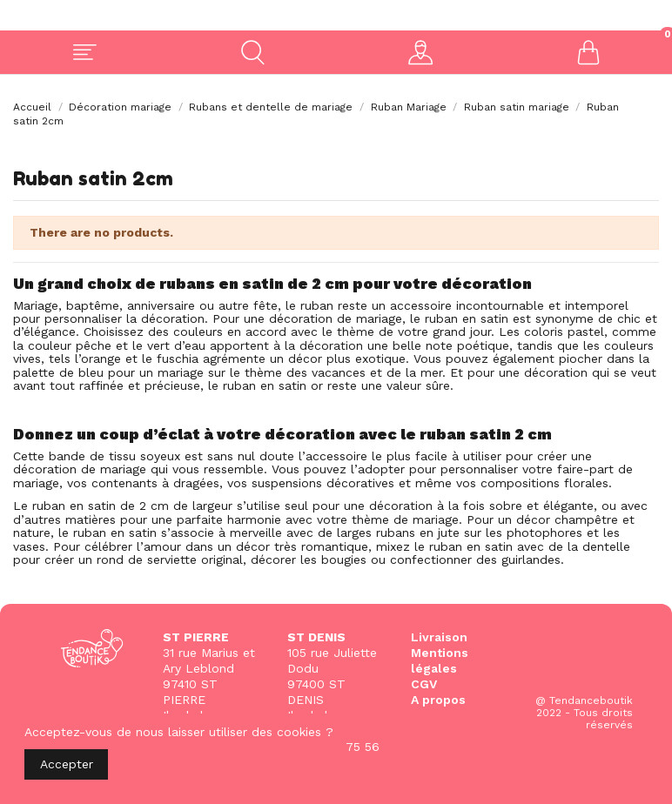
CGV (424, 684)
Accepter (67, 764)
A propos (438, 700)
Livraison (439, 637)
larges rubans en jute (398, 533)
